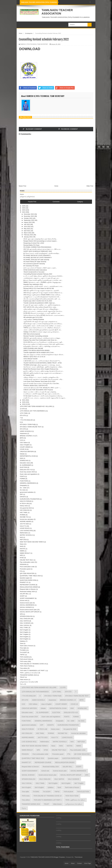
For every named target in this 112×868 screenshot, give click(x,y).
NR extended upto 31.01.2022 (33, 317)
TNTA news (24, 661)
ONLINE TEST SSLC (27, 560)
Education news (25, 463)
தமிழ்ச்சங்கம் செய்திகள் (27, 682)
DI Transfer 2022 (29, 375)
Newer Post (22, 186)
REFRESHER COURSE (28, 585)
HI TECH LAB (24, 503)
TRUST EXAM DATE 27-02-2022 (34, 272)
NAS (21, 537)
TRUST (22, 677)
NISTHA (23, 549)
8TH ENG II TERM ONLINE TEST (31, 427)
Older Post (90, 186)
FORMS (22, 479)
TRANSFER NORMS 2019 (28, 675)
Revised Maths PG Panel (31, 245)
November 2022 (29, 216)
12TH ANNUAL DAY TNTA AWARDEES (32, 411)
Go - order (23, 488)
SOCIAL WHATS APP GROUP (30, 612)
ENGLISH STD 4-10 (26, 470)
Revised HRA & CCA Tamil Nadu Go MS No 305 (39, 288)
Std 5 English (24, 630)
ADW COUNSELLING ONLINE (33, 348)
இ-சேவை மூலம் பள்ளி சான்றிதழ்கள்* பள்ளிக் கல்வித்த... (42, 253)
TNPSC (22, 655)
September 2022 (29, 220)
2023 (24, 210)
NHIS (22, 546)
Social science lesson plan (28, 610)
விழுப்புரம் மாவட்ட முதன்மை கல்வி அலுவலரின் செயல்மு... (43, 311)
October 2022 (28, 218)
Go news (23, 490)
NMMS (22, 551)
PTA (21, 571)
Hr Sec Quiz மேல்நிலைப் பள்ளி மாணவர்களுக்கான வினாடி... (43, 396)
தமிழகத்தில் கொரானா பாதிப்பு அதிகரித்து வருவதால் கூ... (42, 346)
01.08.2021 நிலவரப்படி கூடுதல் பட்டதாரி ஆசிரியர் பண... (42, 313)
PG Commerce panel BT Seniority (34, 264)
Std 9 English (24, 639)
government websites (27, 492)
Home (21, 33)
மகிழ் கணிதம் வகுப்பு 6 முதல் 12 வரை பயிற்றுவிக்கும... (41, 309)
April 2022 (27, 231)
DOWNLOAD (30, 49)
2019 (24, 404)
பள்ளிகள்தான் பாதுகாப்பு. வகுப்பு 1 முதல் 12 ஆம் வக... (41, 278)
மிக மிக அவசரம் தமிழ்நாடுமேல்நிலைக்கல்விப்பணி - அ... (42, 299)
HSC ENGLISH (25, 510)
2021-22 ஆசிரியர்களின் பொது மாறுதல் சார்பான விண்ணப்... (43, 373)
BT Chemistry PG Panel (31, 266)
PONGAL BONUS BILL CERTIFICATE (35, 386)
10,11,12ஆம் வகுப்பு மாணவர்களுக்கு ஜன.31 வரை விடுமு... (43, 324)
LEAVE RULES (25, 528)
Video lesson (24, 680)
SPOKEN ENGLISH (26, 616)
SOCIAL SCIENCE (26, 607)
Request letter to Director (28, 589)
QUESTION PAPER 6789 (28, 580)
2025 (24, 206)
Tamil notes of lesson (27, 646)
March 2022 (28, 233)
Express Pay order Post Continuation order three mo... (41, 340)
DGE (21, 458)
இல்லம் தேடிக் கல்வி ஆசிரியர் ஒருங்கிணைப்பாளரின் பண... (43, 280)
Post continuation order (27, 567)
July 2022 (27, 224)
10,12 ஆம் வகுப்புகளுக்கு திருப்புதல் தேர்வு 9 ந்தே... (40, 239)
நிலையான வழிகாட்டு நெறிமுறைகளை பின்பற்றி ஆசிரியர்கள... (44, 344)
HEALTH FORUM (25, 501)
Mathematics (24, 533)
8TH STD (23, 429)
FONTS (22, 476)
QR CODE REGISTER (27, 573)
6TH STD (23, 415)
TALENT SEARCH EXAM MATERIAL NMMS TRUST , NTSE (42, 363)
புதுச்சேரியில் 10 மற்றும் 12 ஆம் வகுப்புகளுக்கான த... (41, 322)
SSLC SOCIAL (25, 625)
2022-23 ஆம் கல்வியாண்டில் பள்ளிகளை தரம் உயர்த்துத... (42, 338)
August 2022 (28, 222)
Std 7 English (24, 634)
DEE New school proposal (32, 334)
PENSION (23, 564)
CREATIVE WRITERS (27, 452)
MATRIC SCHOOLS (26, 535)
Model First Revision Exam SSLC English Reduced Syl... (41, 369)
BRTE (22, 438)
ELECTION (23, 467)
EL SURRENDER (25, 465)
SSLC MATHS (24, 621)
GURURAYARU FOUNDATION (30, 499)
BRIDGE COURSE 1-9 (27, 436)
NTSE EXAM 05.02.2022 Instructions (35, 270)
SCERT (22, 596)
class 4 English (25, 445)
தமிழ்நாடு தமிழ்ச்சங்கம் (27, 197)
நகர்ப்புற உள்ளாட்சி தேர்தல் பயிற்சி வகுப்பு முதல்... (40, 268)
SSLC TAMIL (24, 628)
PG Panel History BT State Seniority (35, 262)
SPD (21, 614)
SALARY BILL (24, 594)
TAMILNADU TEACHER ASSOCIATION (57, 12)
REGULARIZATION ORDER (29, 587)
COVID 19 (23, 449)
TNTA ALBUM (24, 657)
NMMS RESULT (25, 553)
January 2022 (28, 237)
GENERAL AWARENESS (28, 483)
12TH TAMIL (24, 413)
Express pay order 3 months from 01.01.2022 (38, 301)
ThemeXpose (78, 857)
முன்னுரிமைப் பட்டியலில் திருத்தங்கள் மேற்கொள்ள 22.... (42, 297)
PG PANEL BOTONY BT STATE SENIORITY (38, 258)
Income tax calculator (27, 519)
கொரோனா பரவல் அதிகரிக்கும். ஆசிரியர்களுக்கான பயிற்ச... (43, 367)
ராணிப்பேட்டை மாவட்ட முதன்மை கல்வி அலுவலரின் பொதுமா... (45, 398)
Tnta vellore (24, 668)
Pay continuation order (27, 562)
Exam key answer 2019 (27, 472)
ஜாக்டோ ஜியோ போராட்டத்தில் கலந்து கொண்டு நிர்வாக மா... (44, 371)
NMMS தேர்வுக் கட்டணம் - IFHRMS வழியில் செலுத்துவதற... (43, 282)
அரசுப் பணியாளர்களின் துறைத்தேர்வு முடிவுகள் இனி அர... (43, 330)
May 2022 (27, 229)
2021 (24, 400)
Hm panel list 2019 (26, 508)
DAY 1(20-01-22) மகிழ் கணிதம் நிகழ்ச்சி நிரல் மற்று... (40, 307)
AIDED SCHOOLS (26, 431)
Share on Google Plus (64, 88)
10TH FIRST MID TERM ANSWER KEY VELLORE (36, 406)
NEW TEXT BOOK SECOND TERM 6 (32, 542)
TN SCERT (23, 652)
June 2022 (27, 227)
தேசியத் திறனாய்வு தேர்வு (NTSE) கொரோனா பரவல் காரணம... (44, 315)
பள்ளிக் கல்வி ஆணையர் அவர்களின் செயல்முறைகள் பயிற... (43, 379)
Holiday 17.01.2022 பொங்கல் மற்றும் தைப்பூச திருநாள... (42, 332)
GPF (21, 494)
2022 (24, 212)
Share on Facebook (27, 88)
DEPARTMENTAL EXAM (28, 456)
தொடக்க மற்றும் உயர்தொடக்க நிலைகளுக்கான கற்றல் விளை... (44, 355)
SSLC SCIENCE (25, 623)
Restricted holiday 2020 (27, 592)
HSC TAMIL (24, 512)
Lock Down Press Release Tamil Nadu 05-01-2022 (39, 381)
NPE (21, 555)
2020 (24, 402)
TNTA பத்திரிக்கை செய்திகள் (29, 673)
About (73, 863)
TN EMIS (23, 650)
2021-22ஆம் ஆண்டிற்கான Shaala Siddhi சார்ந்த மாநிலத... (42, 295)
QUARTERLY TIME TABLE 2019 (30, 576)
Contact (79, 863)
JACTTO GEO (24, 524)
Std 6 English (24, 632)
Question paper (25, 578)
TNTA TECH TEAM (26, 666)
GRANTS (23, 497)
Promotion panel (25, 569)
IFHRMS (23, 515)
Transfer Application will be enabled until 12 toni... (39, 352)
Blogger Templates (60, 857)
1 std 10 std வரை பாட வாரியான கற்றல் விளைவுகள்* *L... (42, 361)
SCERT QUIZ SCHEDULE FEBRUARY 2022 (38, 251)
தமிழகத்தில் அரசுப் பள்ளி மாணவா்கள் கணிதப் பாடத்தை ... (43, 326)
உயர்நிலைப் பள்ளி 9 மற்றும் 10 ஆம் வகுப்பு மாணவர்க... (42, 394)
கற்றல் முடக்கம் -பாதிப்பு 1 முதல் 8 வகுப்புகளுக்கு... (40, 392)
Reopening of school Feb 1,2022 (34, 243)
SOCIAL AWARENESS (27, 605)
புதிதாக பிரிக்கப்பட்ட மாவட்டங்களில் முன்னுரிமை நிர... (41, 377)
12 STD (22, 409)
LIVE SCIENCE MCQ (27, 531)
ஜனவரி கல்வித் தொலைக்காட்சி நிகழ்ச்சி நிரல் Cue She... (42, 383)
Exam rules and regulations (29, 474)
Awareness (23, 433)
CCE (21, 440)
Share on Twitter (45, 88)
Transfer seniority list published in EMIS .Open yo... (40, 303)
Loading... (59, 818)
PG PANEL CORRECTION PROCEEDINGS (37, 247)
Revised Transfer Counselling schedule (36, 336)
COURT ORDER (25, 447)
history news (24, 506)
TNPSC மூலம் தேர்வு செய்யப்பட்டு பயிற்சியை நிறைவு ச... (42, 328)
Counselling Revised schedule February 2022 (38, 274)
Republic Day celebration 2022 (33, 284)
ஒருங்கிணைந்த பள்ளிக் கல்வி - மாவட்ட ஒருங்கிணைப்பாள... (43, 286)
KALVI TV (23, 526)
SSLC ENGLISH (25, 619)
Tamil (22, 643)
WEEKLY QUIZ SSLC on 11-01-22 (34, 357)
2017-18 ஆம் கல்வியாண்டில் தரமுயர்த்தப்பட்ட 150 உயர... (42, 249)
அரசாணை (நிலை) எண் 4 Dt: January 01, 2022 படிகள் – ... (42, 388)
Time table (23, 648)
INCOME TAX (24, 517)
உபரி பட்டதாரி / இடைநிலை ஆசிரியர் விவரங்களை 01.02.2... (43, 276)
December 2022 (29, 214)
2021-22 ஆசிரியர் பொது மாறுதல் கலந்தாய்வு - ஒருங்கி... (42, 291)
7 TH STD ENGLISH (26, 420)
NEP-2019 (23, 540)
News (22, 544)
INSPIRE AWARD (25, 521)
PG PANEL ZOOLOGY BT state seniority (36, 260)
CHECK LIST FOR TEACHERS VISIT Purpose (38, 390)
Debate (22, 454)
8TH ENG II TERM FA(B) (28, 424)
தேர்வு (22, 684)
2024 (24, 208)
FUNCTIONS (24, 481)
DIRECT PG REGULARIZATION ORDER (36, 350)
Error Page (88, 863)
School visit (24, 600)
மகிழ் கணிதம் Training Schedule (34, 319)
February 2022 (29, 235)
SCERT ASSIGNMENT (27, 598)
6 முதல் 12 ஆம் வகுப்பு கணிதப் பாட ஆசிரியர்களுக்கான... (42, 305)
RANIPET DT (24, 582)
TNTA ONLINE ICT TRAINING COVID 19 (33, 664)
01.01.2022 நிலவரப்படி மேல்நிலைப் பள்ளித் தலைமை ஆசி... (43, 342)
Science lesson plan (26, 603)
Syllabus (23, 641)
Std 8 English (24, 637)
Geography (23, 485)
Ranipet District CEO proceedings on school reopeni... (40, 241)
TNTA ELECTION (25, 659)
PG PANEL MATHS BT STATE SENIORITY (37, 255)
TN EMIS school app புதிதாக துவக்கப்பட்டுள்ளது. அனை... (42, 365)
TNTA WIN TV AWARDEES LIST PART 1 (33, 671)
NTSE (22, 558)
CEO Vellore (24, 443)
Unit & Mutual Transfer (30, 359)
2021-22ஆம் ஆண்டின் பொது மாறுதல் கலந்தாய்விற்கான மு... (43, 293)
